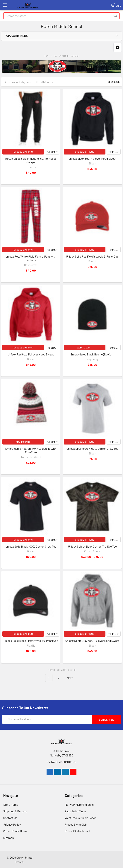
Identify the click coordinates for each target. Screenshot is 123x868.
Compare (52, 152)
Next (72, 678)
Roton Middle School (77, 831)
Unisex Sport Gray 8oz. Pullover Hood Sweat (92, 641)
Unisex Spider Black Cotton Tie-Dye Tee (92, 546)
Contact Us (10, 817)
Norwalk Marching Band (79, 804)
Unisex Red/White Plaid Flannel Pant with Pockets (31, 258)
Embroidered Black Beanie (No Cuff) (92, 354)
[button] (118, 47)
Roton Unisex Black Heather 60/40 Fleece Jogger (31, 160)
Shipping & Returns (15, 811)
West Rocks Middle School (81, 817)
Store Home (11, 804)
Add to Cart (85, 348)
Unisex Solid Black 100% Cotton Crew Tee (31, 546)
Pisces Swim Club (76, 824)
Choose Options (23, 152)
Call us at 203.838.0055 (61, 762)
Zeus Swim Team (75, 811)
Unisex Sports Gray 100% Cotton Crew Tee (92, 448)
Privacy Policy (12, 824)
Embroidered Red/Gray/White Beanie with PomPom (31, 450)
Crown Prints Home (15, 831)
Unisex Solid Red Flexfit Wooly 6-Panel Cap (92, 256)
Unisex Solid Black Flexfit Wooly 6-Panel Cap (31, 641)
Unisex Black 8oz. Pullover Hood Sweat (92, 158)
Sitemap (9, 837)
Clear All (114, 82)
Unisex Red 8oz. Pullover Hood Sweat (31, 354)
